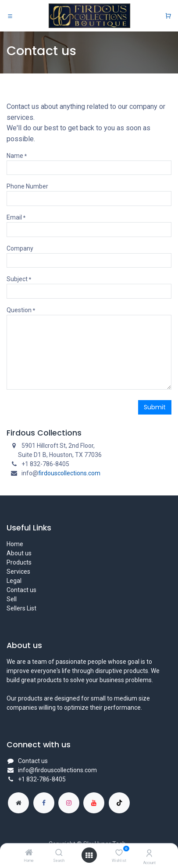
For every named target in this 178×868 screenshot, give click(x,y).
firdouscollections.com (69, 473)
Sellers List (21, 608)
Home (15, 544)
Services (18, 572)
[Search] (59, 853)
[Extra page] (18, 803)
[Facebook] (44, 803)
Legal (14, 581)
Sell (12, 599)
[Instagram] (69, 803)
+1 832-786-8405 (42, 779)
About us (19, 553)
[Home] (29, 853)
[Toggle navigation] (10, 16)
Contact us (21, 590)
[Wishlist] (119, 853)
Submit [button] (155, 407)
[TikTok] (119, 803)
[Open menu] (89, 855)
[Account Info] (149, 853)
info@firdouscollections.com (57, 770)
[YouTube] (94, 803)
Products (19, 562)
